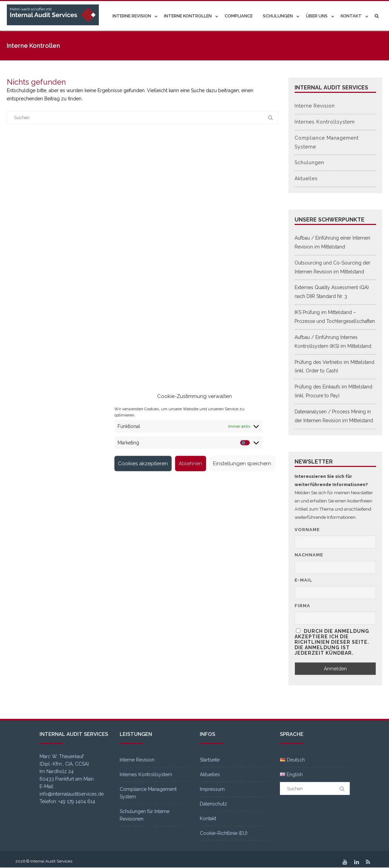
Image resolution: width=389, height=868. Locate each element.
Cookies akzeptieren (143, 464)
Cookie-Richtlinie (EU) (224, 833)
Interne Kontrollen (188, 16)
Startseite (210, 760)
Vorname (307, 530)
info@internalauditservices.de (72, 794)
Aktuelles (306, 179)
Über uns (317, 16)
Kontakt (351, 16)
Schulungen (278, 16)
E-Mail (303, 580)
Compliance (239, 16)
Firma (302, 606)
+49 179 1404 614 (77, 801)
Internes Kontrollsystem (325, 122)
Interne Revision (132, 16)
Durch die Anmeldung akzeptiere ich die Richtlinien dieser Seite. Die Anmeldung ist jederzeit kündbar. (332, 642)
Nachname (309, 555)
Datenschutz (213, 804)
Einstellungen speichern (242, 464)
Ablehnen (190, 464)
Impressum (212, 789)
